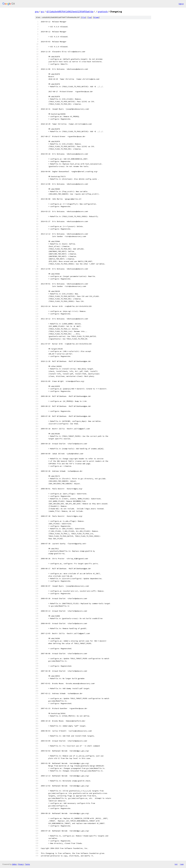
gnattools (103, 12)
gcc (43, 12)
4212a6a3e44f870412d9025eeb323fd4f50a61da (70, 12)
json (182, 864)
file (84, 17)
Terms (27, 864)
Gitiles (14, 864)
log (90, 17)
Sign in (181, 4)
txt (176, 864)
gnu (37, 12)
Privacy (21, 864)
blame (96, 17)
